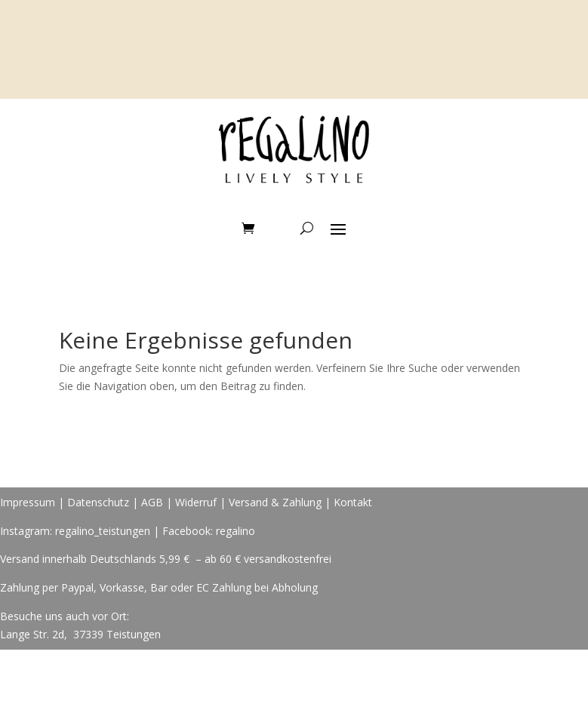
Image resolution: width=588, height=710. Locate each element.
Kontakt (353, 502)
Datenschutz (98, 502)
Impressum (28, 502)
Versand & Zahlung (277, 502)
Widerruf (196, 502)
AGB (152, 502)
